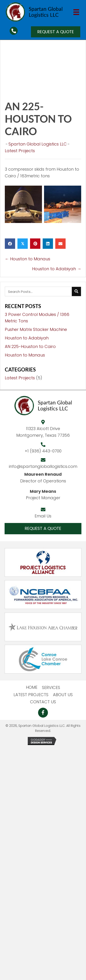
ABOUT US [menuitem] (63, 695)
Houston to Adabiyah (27, 338)
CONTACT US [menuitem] (43, 702)
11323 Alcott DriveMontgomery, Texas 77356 (43, 432)
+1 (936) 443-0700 (43, 451)
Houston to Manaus (25, 355)
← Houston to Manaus (28, 259)
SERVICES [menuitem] (51, 687)
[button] (56, 32)
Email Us (43, 516)
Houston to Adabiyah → (57, 269)
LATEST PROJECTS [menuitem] (31, 695)
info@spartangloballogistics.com (43, 466)
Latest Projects (20, 151)
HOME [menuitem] (32, 687)
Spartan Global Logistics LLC (38, 144)
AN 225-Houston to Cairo (30, 346)
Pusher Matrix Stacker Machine (36, 329)
